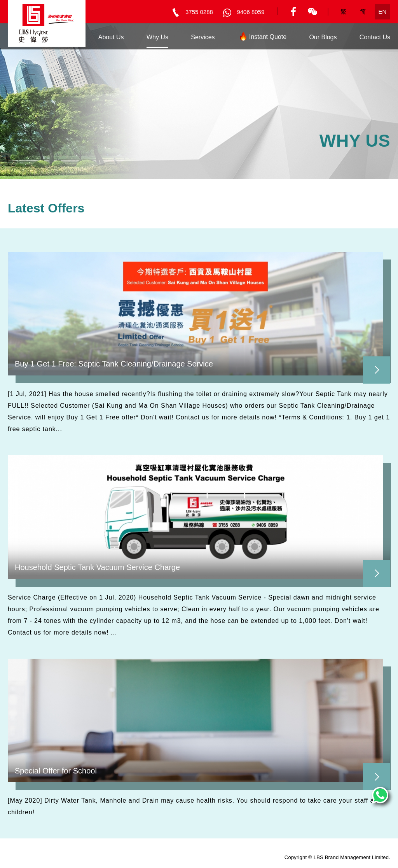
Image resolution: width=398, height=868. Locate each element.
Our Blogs (323, 37)
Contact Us (375, 37)
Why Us (157, 37)
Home (67, 37)
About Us (111, 37)
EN (383, 11)
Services (203, 37)
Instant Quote (262, 38)
